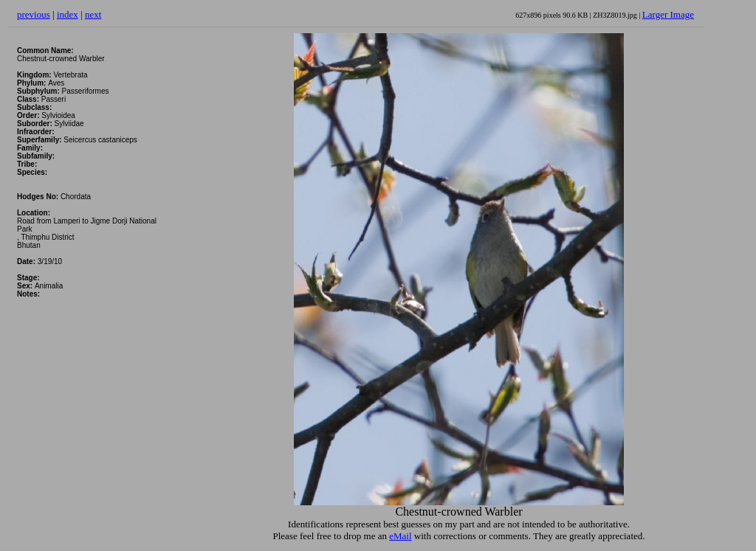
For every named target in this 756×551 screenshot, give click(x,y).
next (93, 14)
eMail (400, 536)
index (68, 14)
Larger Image (668, 14)
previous (34, 14)
